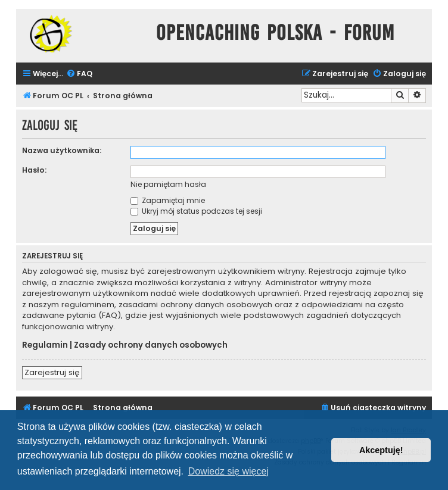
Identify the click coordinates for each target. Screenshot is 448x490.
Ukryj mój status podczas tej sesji (196, 211)
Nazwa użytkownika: (62, 150)
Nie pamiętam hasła (168, 184)
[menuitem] (79, 74)
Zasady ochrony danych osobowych (151, 345)
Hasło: (34, 170)
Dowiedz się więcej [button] (228, 471)
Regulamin (45, 345)
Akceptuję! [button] (381, 450)
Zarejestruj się (52, 372)
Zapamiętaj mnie (168, 200)
